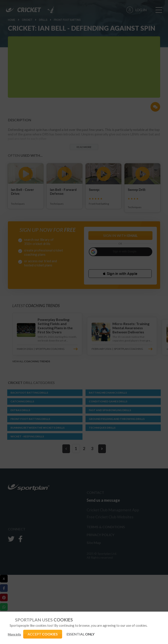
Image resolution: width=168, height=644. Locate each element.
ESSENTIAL (80, 634)
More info (14, 634)
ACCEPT (43, 634)
